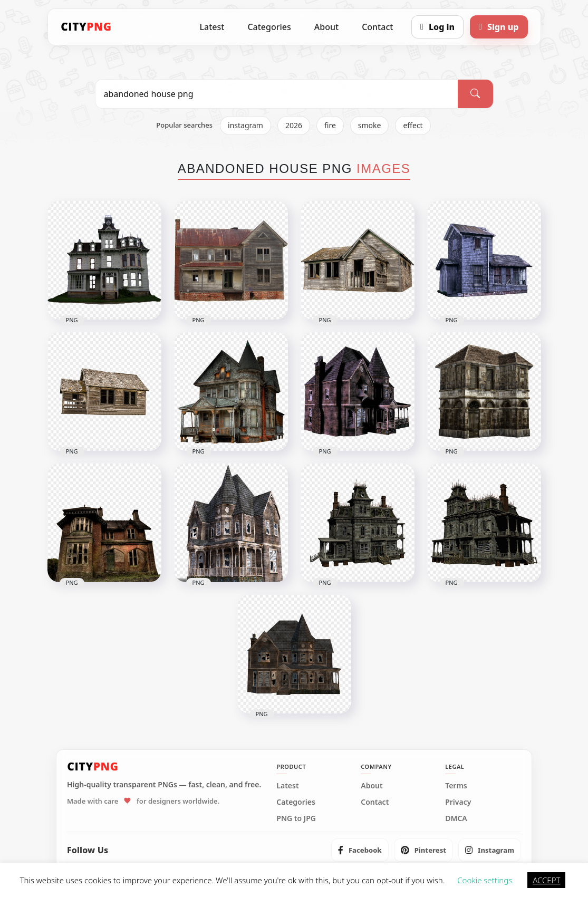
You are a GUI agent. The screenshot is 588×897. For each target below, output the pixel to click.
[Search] (475, 94)
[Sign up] (499, 27)
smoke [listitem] (370, 125)
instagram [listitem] (245, 125)
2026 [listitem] (294, 125)
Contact (377, 27)
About (326, 27)
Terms (456, 786)
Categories (269, 27)
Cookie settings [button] (485, 880)
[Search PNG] (277, 94)
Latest (212, 27)
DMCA (456, 818)
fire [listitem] (330, 125)
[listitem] (360, 850)
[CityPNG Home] (86, 27)
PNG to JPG (296, 818)
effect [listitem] (413, 125)
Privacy (458, 802)
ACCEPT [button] (546, 880)
